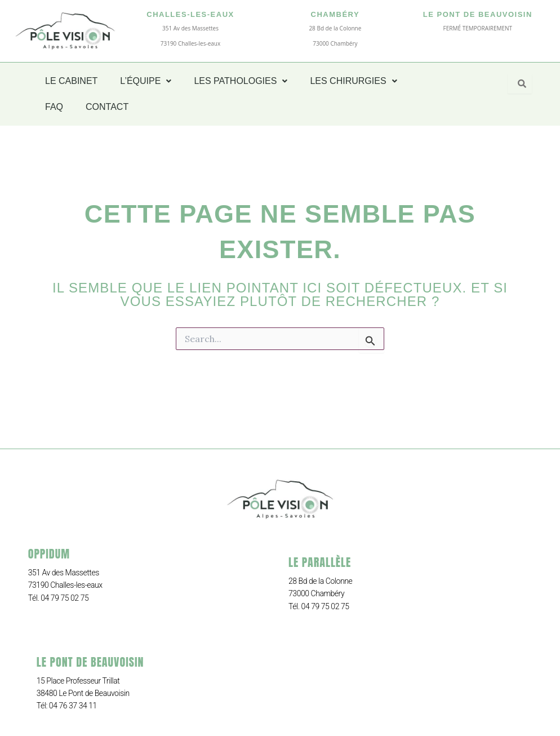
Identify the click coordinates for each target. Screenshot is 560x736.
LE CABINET (71, 81)
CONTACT (107, 107)
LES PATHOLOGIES (241, 81)
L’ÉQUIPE (146, 81)
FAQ (54, 107)
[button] (146, 81)
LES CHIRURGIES (353, 81)
